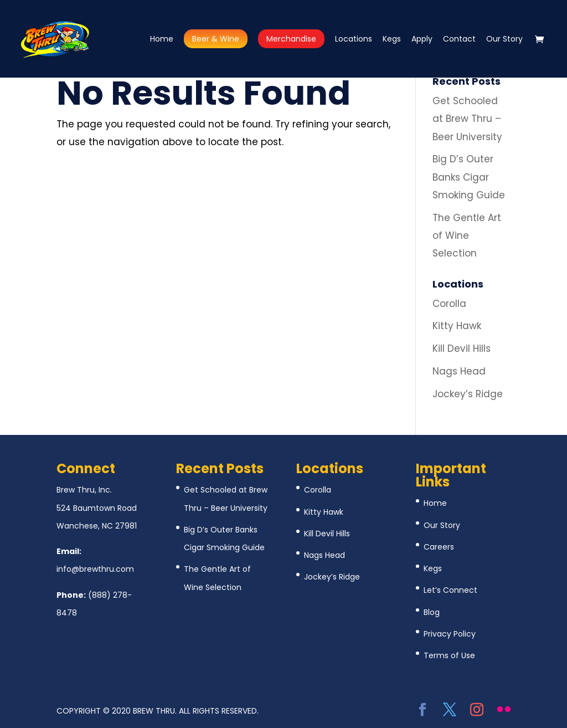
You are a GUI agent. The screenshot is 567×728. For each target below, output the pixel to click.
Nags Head (459, 371)
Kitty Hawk (457, 326)
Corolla (449, 304)
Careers (439, 547)
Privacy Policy (450, 634)
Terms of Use (449, 655)
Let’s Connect (450, 590)
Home (162, 40)
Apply (422, 40)
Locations (354, 40)
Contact (459, 40)
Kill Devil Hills (462, 348)
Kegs (392, 40)
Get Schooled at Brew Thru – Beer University (467, 119)
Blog (432, 612)
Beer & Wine (216, 39)
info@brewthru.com (95, 569)
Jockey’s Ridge (468, 394)
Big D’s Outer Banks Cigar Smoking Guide (469, 177)
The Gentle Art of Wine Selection (467, 236)
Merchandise (291, 39)
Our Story (504, 40)
